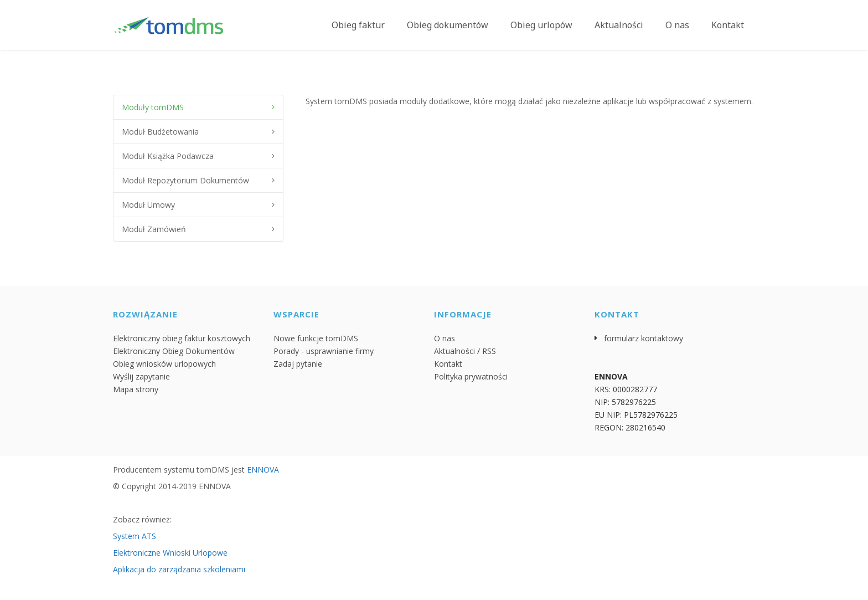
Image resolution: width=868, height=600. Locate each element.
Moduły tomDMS (153, 107)
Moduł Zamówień (154, 229)
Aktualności (619, 25)
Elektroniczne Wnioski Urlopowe (170, 553)
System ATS (135, 536)
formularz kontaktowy (644, 338)
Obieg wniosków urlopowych (164, 364)
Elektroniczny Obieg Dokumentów (174, 351)
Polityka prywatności (471, 376)
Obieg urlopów (541, 25)
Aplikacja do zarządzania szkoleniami (179, 569)
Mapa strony (136, 389)
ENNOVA (263, 470)
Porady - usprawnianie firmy (324, 351)
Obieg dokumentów (448, 25)
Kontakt (728, 25)
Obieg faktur (358, 25)
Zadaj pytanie (298, 364)
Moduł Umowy (148, 205)
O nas (677, 25)
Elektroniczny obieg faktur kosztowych (182, 338)
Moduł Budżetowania (160, 132)
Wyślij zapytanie (141, 376)
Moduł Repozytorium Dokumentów (185, 180)
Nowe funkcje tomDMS (316, 338)
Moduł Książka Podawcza (168, 156)
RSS (489, 351)
